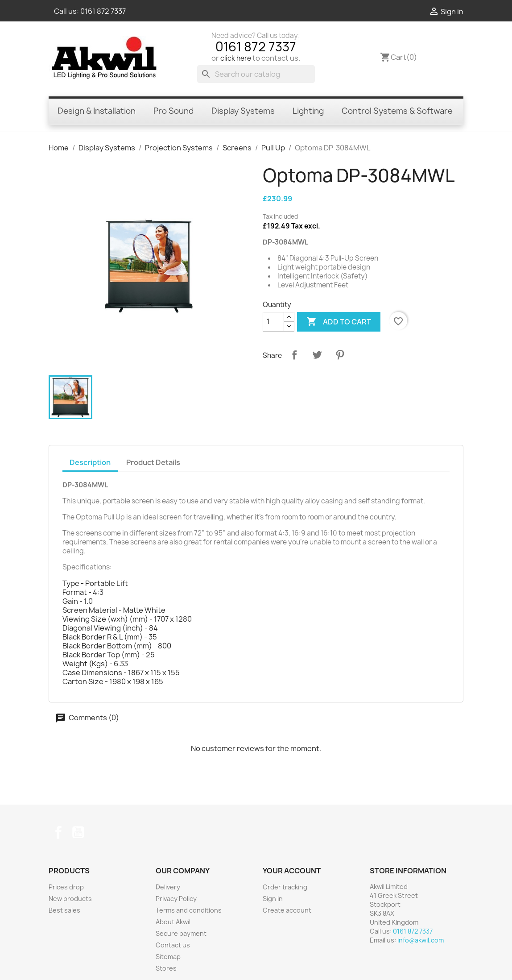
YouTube (78, 832)
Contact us (173, 945)
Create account (287, 910)
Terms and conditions (189, 910)
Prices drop (66, 887)
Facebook (58, 832)
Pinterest (340, 355)
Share (294, 355)
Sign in (273, 899)
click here (236, 58)
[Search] (256, 74)
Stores (166, 968)
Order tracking (285, 887)
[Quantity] (273, 322)
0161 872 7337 (103, 11)
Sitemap (168, 957)
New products (70, 899)
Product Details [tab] (153, 462)
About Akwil (173, 922)
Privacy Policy (176, 899)
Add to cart (339, 322)
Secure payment (181, 933)
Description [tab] (90, 462)
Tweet (317, 355)
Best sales (64, 910)
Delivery (168, 887)
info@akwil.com (421, 940)
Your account (292, 871)
